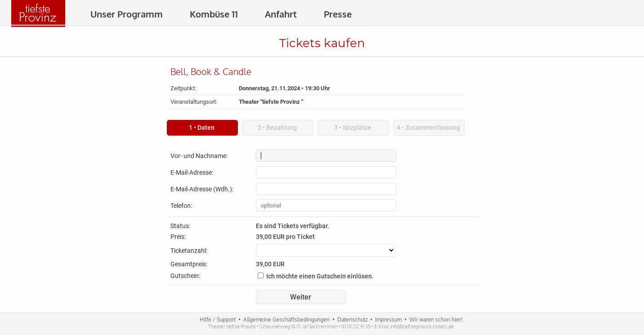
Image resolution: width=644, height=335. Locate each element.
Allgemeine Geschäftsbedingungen (286, 320)
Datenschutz (352, 320)
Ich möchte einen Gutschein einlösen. (320, 276)
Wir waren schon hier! (436, 320)
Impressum (388, 320)
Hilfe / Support (218, 320)
